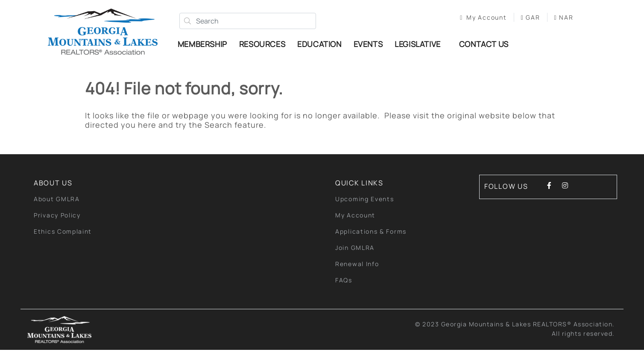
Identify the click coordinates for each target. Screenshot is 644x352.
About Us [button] (53, 185)
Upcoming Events (365, 201)
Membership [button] (205, 45)
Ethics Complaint (63, 233)
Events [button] (371, 45)
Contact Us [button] (486, 45)
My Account (478, 18)
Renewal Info (357, 266)
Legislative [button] (420, 45)
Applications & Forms (371, 233)
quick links (359, 185)
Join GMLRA (355, 250)
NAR (558, 18)
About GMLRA (57, 201)
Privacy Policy (57, 217)
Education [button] (322, 45)
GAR (525, 18)
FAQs (344, 282)
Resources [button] (265, 45)
